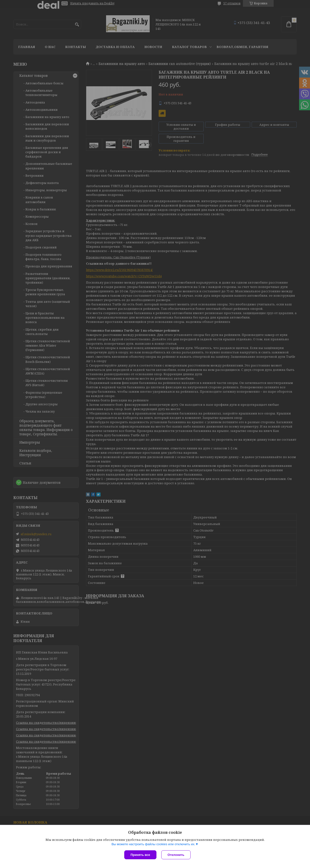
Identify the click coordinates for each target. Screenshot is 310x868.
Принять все (140, 855)
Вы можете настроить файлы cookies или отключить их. (153, 844)
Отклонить (176, 855)
